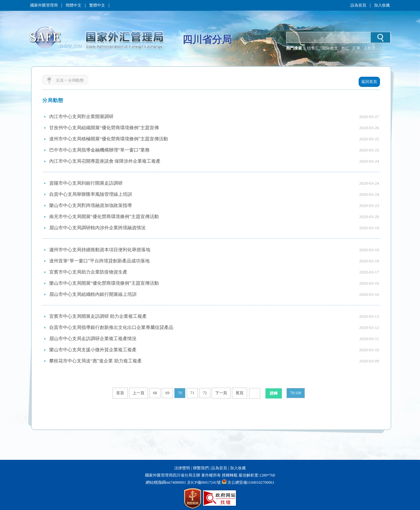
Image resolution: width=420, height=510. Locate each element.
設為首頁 (358, 5)
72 (205, 393)
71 (192, 393)
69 (167, 393)
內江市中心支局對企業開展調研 (81, 117)
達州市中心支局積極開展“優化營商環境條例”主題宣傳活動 (109, 139)
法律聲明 (182, 468)
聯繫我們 (201, 468)
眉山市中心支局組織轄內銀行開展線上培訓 (93, 294)
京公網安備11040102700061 (251, 482)
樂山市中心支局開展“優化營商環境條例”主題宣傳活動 (104, 283)
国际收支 (330, 48)
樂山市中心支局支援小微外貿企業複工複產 (93, 350)
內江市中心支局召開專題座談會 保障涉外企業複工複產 (105, 161)
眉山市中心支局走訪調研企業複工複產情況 (93, 339)
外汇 (345, 48)
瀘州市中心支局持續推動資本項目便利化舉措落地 (100, 250)
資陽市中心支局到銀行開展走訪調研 (86, 183)
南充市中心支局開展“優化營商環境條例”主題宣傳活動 (104, 217)
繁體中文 (97, 5)
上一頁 (138, 393)
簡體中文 (73, 5)
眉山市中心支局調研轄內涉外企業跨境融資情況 (97, 228)
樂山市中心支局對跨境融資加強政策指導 (91, 205)
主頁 (60, 80)
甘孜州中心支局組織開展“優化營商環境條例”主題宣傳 (104, 128)
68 (155, 393)
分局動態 (76, 80)
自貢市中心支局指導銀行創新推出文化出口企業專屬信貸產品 (111, 327)
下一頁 (221, 393)
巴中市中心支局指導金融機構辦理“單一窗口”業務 (99, 150)
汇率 (356, 48)
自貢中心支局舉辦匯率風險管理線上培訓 (91, 194)
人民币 (369, 48)
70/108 (295, 393)
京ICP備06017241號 (203, 482)
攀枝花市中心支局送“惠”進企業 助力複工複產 (95, 361)
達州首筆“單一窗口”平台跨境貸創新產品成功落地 (99, 261)
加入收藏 (382, 5)
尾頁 (240, 393)
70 (180, 393)
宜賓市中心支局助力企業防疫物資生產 (88, 272)
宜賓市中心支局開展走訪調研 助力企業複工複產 (98, 316)
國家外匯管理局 (44, 5)
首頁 (120, 393)
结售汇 (313, 48)
